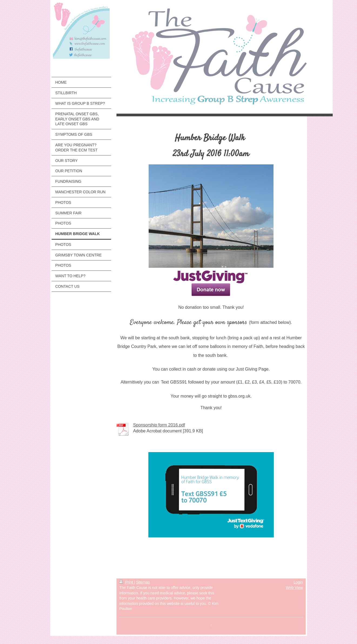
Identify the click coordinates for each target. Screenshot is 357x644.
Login (298, 582)
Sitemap (143, 582)
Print (127, 582)
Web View (294, 588)
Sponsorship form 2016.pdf (159, 425)
